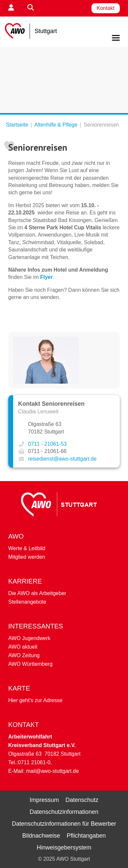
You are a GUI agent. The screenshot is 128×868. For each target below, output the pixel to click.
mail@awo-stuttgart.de (52, 771)
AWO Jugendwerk (29, 638)
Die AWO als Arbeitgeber (37, 593)
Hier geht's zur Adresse (35, 700)
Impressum (44, 800)
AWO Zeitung (24, 655)
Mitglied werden (27, 557)
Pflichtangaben (86, 836)
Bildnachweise (41, 836)
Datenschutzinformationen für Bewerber (64, 824)
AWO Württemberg (30, 664)
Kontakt (106, 8)
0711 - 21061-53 (47, 444)
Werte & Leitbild (27, 548)
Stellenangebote (27, 602)
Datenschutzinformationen (64, 812)
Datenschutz (82, 800)
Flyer (46, 277)
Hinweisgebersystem (64, 848)
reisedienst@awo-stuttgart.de (62, 459)
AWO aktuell (23, 647)
